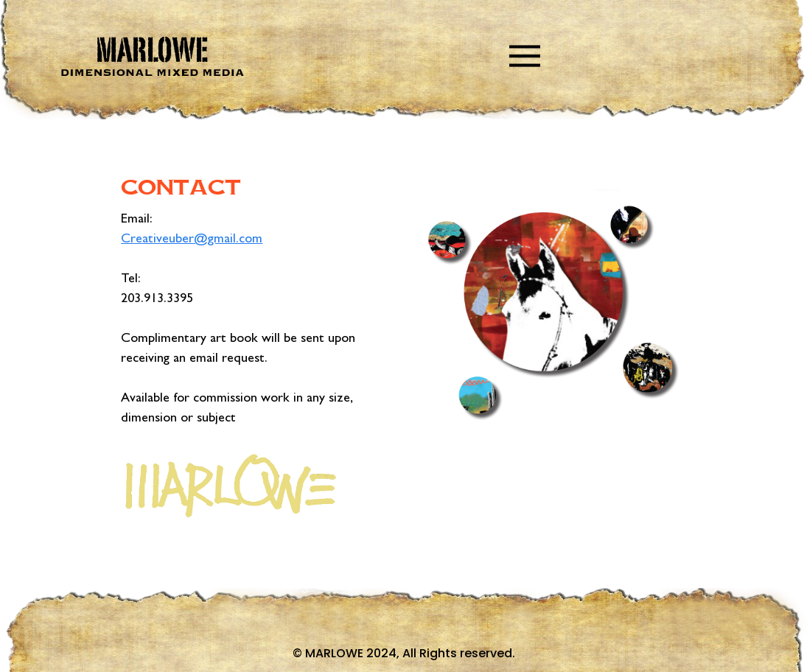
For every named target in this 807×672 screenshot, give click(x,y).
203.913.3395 (157, 300)
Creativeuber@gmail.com (192, 240)
